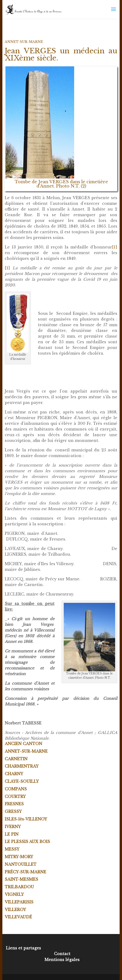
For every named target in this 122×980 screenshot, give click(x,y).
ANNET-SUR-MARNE (24, 42)
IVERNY (13, 827)
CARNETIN (16, 759)
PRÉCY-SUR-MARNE (25, 872)
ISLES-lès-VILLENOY (26, 819)
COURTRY (15, 797)
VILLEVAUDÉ (18, 917)
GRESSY (13, 811)
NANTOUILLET (21, 864)
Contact (62, 954)
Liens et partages (23, 948)
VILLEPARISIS (19, 902)
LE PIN (12, 834)
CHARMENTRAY (22, 766)
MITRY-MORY (19, 857)
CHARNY (14, 774)
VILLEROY (15, 910)
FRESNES (14, 804)
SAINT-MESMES (21, 879)
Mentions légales (62, 960)
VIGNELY (14, 894)
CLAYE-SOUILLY (22, 781)
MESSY (12, 849)
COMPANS (16, 789)
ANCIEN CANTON (23, 744)
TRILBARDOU (19, 887)
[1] (115, 247)
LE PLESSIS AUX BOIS (27, 842)
